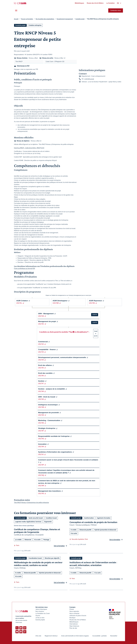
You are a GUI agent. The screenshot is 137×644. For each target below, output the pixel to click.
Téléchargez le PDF (23, 66)
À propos (72, 607)
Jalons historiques (41, 609)
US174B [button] (41, 407)
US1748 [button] (41, 391)
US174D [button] (41, 415)
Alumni (38, 616)
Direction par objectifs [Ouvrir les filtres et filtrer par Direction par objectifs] (52, 558)
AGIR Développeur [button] (60, 301)
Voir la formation (59, 546)
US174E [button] (41, 423)
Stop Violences (74, 626)
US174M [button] (56, 303)
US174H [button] (41, 447)
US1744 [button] (41, 360)
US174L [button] (19, 303)
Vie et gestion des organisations (45, 19)
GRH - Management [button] (46, 314)
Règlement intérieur (51, 636)
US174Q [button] (41, 475)
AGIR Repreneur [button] (95, 301)
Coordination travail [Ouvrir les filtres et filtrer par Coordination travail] (35, 558)
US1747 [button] (41, 383)
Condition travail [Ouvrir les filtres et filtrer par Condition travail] (51, 518)
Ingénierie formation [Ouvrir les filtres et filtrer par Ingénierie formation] (104, 518)
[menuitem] (79, 3)
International (73, 624)
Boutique (72, 618)
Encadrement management (65, 19)
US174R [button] (41, 486)
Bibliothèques (74, 622)
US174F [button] (41, 431)
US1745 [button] (41, 368)
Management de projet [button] (47, 321)
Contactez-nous (116, 10)
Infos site (38, 636)
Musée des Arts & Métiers (78, 620)
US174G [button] (41, 439)
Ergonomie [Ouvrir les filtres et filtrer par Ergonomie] (48, 522)
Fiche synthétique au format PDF (25, 269)
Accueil (16, 19)
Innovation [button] (42, 444)
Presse (72, 609)
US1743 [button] (41, 352)
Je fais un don (40, 618)
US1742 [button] (41, 344)
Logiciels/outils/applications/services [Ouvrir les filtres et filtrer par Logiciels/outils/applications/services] (28, 522)
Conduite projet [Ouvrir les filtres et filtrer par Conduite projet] (20, 25)
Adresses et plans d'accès (78, 616)
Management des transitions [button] (49, 491)
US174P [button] (41, 465)
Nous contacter (74, 613)
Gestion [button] (41, 381)
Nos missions (40, 611)
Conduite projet (80, 19)
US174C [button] (41, 324)
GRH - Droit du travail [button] (47, 397)
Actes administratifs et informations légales (75, 636)
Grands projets (40, 620)
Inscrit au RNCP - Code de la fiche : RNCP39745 (29, 148)
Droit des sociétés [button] (45, 373)
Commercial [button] (43, 342)
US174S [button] (41, 493)
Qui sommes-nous (42, 607)
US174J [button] (41, 454)
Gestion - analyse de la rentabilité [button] (52, 389)
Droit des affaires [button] (45, 365)
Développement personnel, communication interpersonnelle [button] (62, 357)
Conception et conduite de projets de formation (93, 522)
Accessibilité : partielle (100, 636)
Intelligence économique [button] (48, 405)
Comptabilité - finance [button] (47, 349)
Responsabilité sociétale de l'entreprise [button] (54, 436)
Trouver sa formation (27, 19)
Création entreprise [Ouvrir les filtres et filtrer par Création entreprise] (35, 25)
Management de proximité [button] (49, 413)
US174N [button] (92, 303)
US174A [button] (41, 316)
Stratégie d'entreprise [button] (47, 428)
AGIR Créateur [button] (22, 301)
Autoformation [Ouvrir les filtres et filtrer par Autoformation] (89, 518)
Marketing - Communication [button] (49, 420)
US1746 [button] (41, 376)
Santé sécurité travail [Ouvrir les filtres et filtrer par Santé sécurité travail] (36, 518)
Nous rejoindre (74, 611)
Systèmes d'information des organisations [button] (55, 452)
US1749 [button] (41, 399)
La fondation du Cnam (43, 613)
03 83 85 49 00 (89, 79)
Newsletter (114, 636)
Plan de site (73, 628)
